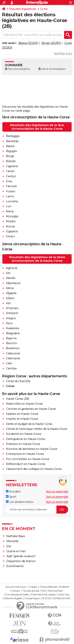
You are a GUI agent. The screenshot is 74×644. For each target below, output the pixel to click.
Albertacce (13, 283)
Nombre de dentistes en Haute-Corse (31, 449)
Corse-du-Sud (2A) (18, 381)
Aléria (10, 288)
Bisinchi (11, 343)
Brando (11, 161)
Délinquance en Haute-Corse (25, 439)
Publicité (64, 587)
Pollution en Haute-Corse (23, 444)
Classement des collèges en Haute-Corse (34, 469)
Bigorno (11, 338)
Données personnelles (17, 595)
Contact (16, 591)
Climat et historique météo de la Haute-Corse (37, 429)
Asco (9, 323)
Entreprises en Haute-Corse (25, 454)
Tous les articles (31, 591)
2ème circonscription (53, 69)
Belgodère (13, 333)
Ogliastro (12, 231)
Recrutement (55, 591)
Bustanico (13, 348)
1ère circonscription (19, 69)
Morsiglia (12, 216)
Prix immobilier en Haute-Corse (28, 459)
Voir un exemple (57, 492)
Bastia (10, 146)
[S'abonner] (37, 510)
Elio (9, 546)
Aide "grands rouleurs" (21, 556)
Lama (10, 196)
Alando (11, 278)
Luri (8, 206)
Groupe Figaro (32, 598)
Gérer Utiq (63, 595)
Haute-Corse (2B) (17, 399)
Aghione (12, 268)
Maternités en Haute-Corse (24, 404)
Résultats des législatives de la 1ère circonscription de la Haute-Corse (37, 127)
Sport (11, 497)
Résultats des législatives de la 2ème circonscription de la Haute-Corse (37, 259)
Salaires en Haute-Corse (22, 414)
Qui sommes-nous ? (16, 587)
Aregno (11, 318)
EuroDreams (15, 566)
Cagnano (12, 166)
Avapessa (12, 328)
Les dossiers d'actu (20, 502)
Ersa (9, 181)
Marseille (12, 541)
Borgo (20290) (51, 43)
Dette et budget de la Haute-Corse (29, 424)
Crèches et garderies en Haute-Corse (31, 409)
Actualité (13, 492)
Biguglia (11, 151)
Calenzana (13, 358)
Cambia (11, 368)
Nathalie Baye (16, 536)
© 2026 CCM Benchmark (56, 598)
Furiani (11, 191)
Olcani (10, 236)
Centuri (11, 176)
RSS (44, 591)
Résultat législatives (23, 9)
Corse (44, 9)
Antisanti (12, 313)
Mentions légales (13, 598)
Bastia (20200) (28, 43)
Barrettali (12, 141)
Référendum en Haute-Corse (26, 464)
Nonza (10, 226)
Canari (10, 171)
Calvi (9, 363)
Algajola (11, 293)
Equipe (33, 587)
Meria (10, 211)
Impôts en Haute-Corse (22, 419)
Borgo (10, 156)
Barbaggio (13, 136)
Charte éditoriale (48, 587)
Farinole (11, 186)
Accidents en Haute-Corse (24, 434)
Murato (11, 221)
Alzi (8, 303)
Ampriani (12, 308)
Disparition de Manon (21, 561)
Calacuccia (13, 353)
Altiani (10, 298)
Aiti (8, 273)
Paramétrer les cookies (43, 595)
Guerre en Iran (16, 551)
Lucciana (12, 201)
